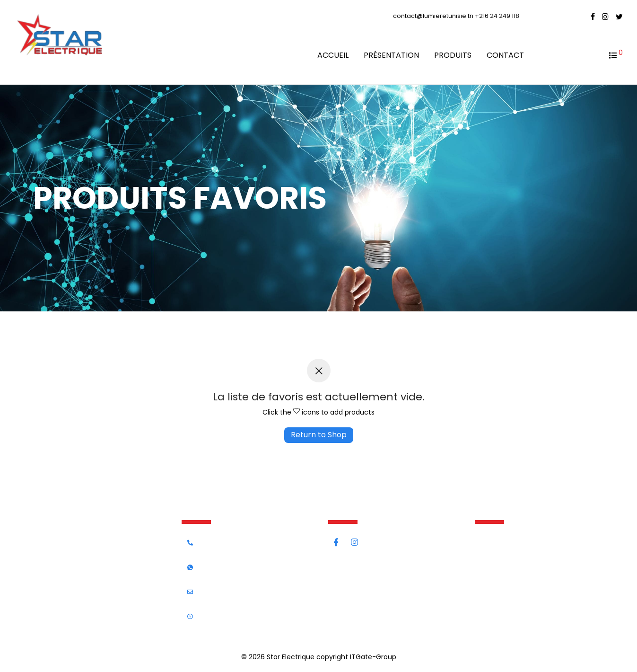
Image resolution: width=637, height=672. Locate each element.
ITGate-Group (373, 657)
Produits (453, 55)
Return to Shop (319, 435)
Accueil (333, 55)
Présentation (391, 55)
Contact (505, 55)
